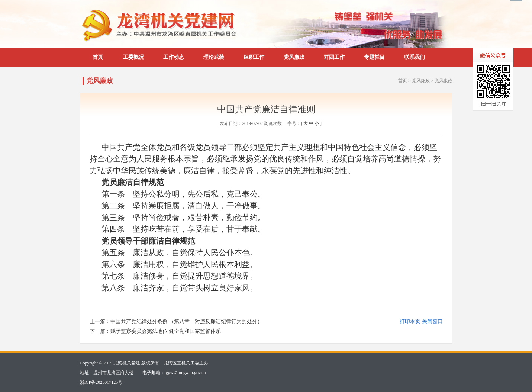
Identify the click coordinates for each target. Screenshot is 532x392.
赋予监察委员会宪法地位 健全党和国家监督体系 (166, 331)
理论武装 (214, 57)
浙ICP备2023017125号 (101, 382)
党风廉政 (294, 57)
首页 (98, 57)
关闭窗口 (432, 322)
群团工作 (334, 57)
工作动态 (174, 57)
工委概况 (133, 57)
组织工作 (254, 57)
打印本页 (410, 322)
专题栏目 (374, 57)
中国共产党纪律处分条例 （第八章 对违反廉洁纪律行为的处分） (187, 322)
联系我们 (415, 57)
